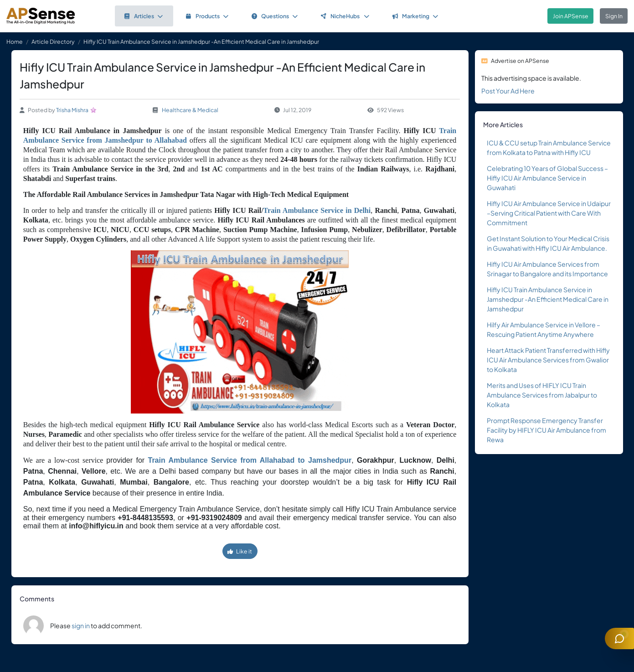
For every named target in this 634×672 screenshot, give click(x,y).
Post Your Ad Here (508, 91)
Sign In (614, 16)
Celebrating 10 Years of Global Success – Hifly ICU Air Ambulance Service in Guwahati (547, 178)
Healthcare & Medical (190, 110)
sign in (81, 625)
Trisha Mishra (72, 110)
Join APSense (571, 16)
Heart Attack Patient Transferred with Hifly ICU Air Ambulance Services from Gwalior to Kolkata (548, 360)
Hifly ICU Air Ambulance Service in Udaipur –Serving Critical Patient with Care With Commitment (549, 213)
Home (15, 41)
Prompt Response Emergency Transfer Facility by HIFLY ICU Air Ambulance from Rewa (546, 430)
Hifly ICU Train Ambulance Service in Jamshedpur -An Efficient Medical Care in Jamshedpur (548, 299)
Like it (240, 551)
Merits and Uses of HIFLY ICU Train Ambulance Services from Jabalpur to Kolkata (542, 395)
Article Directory (53, 41)
